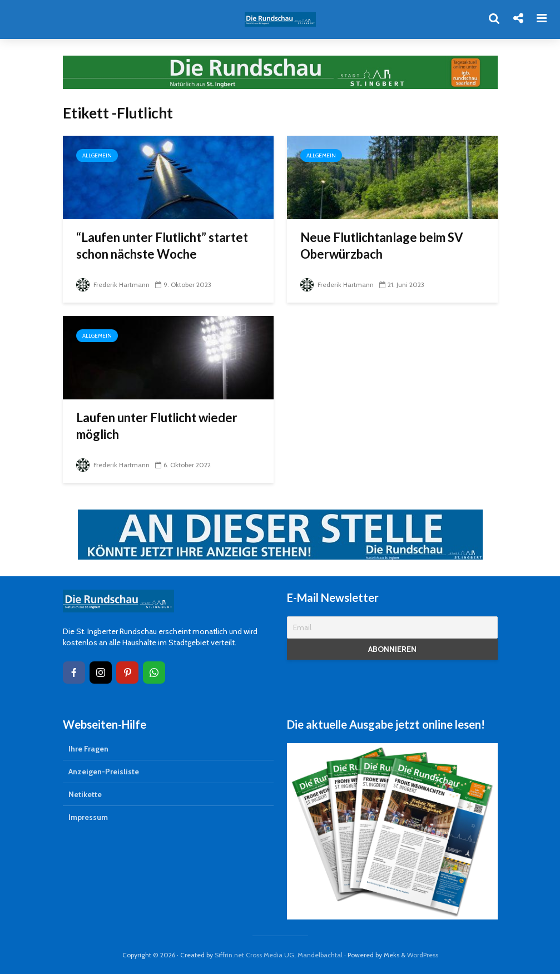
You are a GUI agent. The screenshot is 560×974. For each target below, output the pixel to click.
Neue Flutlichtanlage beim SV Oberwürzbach (382, 246)
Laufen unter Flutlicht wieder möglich (157, 426)
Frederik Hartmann (113, 285)
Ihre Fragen (88, 749)
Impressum (88, 817)
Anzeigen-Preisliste (104, 772)
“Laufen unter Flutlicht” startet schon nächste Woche (162, 246)
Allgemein (97, 155)
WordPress (423, 955)
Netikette (85, 794)
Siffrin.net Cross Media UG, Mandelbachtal (279, 955)
